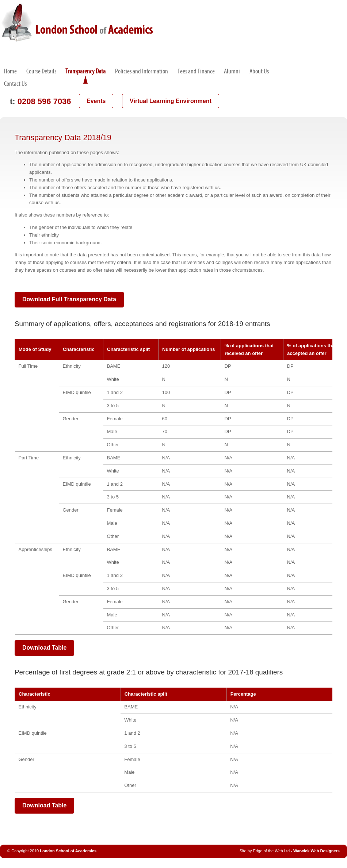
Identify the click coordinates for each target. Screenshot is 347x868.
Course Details (41, 71)
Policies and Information (142, 71)
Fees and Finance (196, 71)
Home (10, 71)
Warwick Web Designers (317, 851)
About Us (259, 71)
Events (96, 101)
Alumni (232, 71)
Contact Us (15, 84)
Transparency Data (85, 71)
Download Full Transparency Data (69, 299)
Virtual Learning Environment (171, 101)
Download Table (44, 648)
